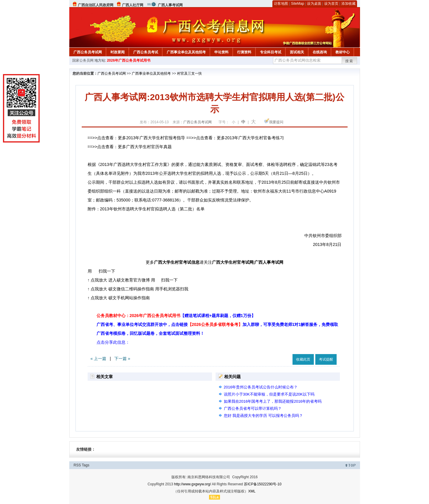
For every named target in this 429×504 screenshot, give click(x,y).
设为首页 (331, 4)
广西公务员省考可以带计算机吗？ (253, 408)
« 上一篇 (99, 359)
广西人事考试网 (170, 5)
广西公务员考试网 (88, 52)
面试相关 (297, 52)
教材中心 (343, 52)
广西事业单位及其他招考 (186, 52)
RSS (77, 465)
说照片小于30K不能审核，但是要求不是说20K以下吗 (269, 394)
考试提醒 (326, 359)
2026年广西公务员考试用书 (129, 60)
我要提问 (276, 122)
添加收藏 (348, 4)
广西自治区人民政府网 (96, 5)
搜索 (349, 61)
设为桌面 (314, 4)
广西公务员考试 (146, 52)
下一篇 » (122, 359)
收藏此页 (303, 359)
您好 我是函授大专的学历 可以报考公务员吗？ (263, 416)
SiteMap (298, 4)
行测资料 (244, 52)
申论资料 (221, 52)
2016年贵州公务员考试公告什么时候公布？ (261, 387)
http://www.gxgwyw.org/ (193, 484)
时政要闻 (118, 52)
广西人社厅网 (133, 5)
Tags (85, 465)
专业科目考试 (271, 52)
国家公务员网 (83, 60)
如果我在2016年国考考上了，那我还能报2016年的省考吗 (273, 401)
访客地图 (281, 4)
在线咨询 (320, 52)
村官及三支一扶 (189, 73)
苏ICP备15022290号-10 (263, 484)
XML (252, 491)
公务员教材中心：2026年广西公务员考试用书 (176, 316)
